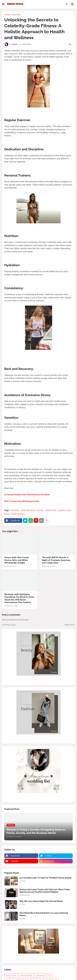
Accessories (11, 975)
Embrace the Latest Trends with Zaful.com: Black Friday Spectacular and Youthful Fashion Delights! (45, 891)
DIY (50, 975)
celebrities (16, 15)
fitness (7, 514)
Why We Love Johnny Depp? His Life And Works (41, 901)
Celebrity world (64, 510)
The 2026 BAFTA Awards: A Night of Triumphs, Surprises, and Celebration (56, 560)
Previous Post (10, 625)
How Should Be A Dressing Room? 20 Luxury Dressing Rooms (44, 914)
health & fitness (18, 514)
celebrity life (50, 510)
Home (7, 15)
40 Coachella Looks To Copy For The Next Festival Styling (45, 878)
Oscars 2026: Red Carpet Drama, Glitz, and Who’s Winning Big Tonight (17, 560)
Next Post (69, 625)
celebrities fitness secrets (32, 510)
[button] (3, 4)
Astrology (41, 975)
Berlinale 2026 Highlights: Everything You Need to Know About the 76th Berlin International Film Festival (19, 598)
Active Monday (26, 975)
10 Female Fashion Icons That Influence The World (27, 495)
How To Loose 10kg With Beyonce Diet (22, 501)
